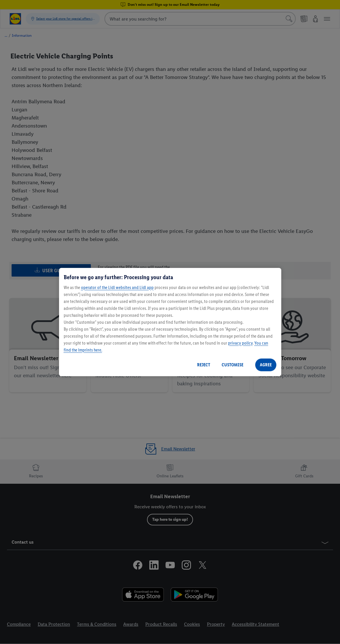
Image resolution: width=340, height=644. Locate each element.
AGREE (266, 365)
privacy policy (240, 343)
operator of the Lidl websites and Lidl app (117, 287)
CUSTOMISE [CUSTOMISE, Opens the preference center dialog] (233, 365)
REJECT (204, 365)
